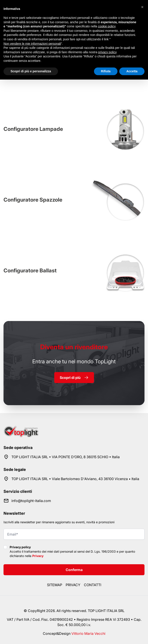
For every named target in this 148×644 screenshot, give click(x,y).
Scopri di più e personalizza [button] (31, 71)
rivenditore (74, 347)
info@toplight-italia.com (31, 501)
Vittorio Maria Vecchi (88, 633)
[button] (142, 7)
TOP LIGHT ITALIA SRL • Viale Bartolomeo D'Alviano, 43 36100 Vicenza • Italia (75, 479)
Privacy (38, 556)
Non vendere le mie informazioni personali (32, 44)
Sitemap (55, 585)
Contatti (93, 585)
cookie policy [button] (107, 26)
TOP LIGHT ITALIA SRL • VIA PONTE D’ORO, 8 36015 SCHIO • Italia (66, 457)
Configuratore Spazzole (33, 200)
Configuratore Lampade (33, 129)
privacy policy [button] (107, 52)
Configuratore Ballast (30, 271)
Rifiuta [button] (106, 71)
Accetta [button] (132, 71)
